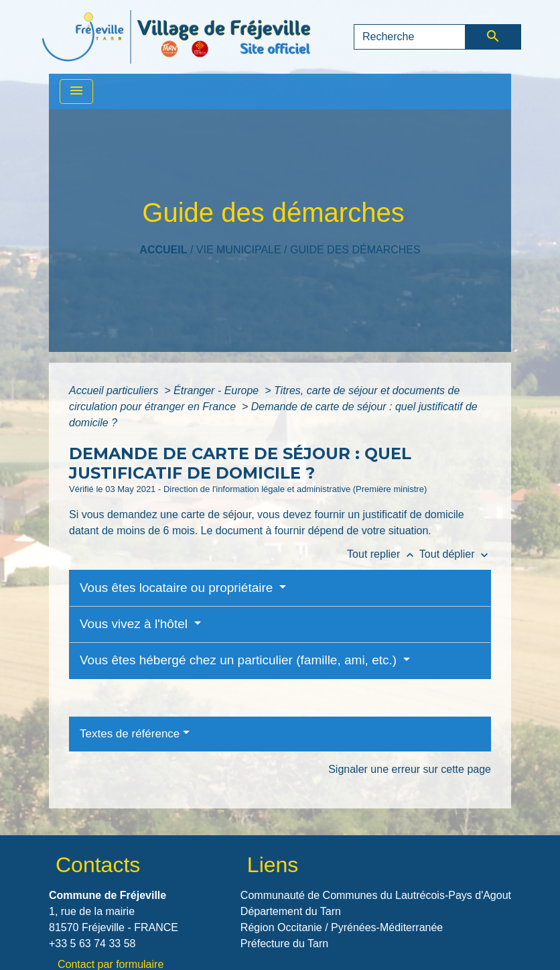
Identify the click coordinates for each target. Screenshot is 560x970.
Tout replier (383, 554)
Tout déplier (455, 554)
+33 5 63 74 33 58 (92, 944)
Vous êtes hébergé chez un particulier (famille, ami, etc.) (240, 660)
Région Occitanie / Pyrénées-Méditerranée (342, 927)
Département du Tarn (291, 911)
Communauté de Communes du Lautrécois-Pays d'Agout (376, 895)
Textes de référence (130, 734)
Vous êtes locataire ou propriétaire (178, 588)
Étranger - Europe (218, 390)
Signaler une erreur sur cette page (410, 769)
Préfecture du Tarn (284, 944)
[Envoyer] (493, 37)
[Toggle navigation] (76, 92)
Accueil (163, 250)
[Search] (410, 37)
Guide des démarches (355, 250)
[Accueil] (176, 37)
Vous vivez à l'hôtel (135, 624)
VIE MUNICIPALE (239, 250)
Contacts (98, 865)
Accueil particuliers (115, 390)
